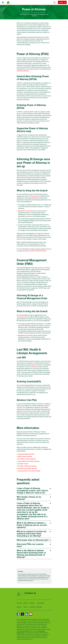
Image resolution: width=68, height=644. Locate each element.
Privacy (25, 607)
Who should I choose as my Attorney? (29, 498)
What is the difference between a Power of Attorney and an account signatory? (32, 525)
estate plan (34, 367)
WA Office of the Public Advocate (28, 468)
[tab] (34, 490)
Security (19, 607)
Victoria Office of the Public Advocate (29, 461)
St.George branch (34, 196)
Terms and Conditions (24, 631)
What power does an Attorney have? (33, 540)
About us (26, 603)
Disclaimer (33, 607)
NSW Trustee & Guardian (25, 457)
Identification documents (25, 211)
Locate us (20, 603)
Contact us (30, 593)
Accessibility (40, 603)
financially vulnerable (23, 71)
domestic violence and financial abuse (35, 251)
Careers (32, 603)
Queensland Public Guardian (26, 454)
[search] (55, 3)
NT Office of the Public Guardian (27, 466)
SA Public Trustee (23, 464)
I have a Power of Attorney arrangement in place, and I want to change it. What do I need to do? (32, 491)
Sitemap (39, 607)
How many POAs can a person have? (30, 545)
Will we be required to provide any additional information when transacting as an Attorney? (32, 534)
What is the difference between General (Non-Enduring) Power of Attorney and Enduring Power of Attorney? (31, 554)
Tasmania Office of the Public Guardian (29, 471)
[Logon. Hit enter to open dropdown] (62, 2)
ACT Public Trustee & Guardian (27, 459)
